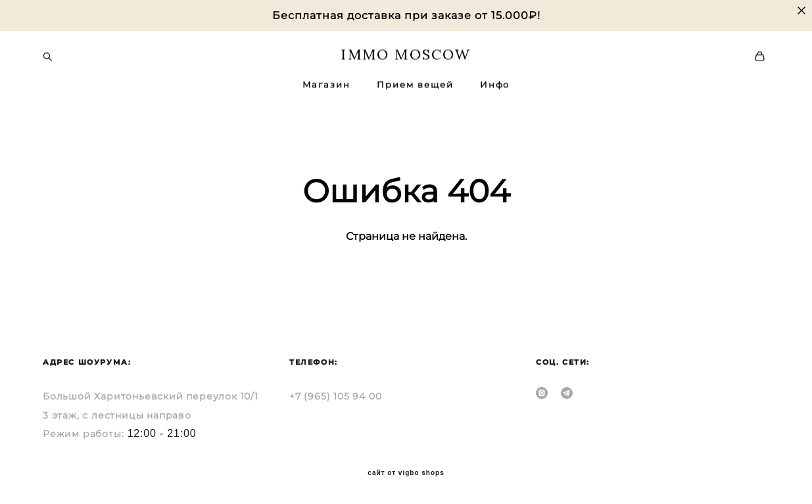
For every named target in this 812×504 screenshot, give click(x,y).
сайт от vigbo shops (406, 473)
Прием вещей (415, 84)
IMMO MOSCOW (406, 54)
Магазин (327, 84)
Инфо (495, 84)
